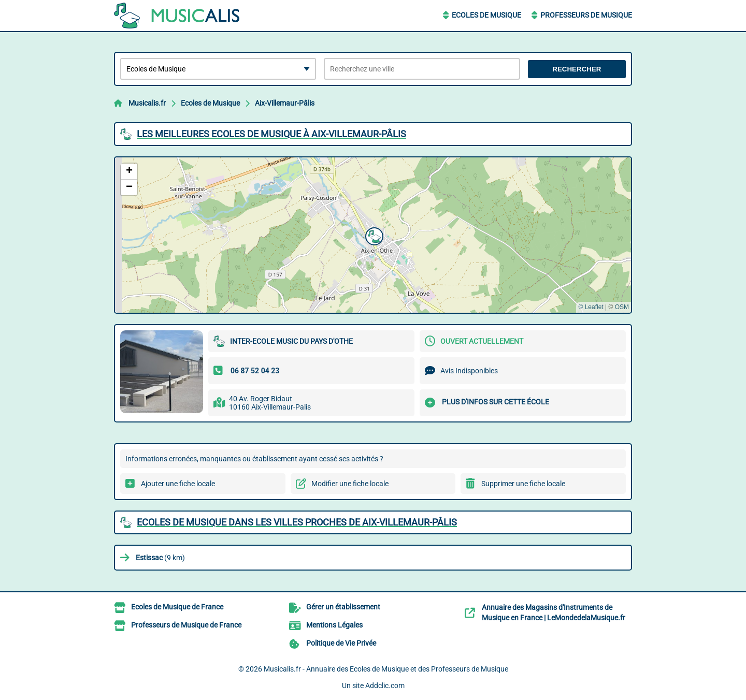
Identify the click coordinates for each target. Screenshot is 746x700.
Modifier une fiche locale (350, 484)
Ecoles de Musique (486, 15)
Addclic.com (385, 686)
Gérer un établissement (343, 607)
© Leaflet (591, 307)
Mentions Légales (334, 625)
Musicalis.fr (147, 103)
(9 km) (160, 558)
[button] (373, 235)
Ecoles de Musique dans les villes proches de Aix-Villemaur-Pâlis (297, 522)
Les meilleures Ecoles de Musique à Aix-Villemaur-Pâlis (271, 134)
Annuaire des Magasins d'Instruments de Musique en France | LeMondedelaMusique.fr (554, 612)
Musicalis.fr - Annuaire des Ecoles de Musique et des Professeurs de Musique (386, 669)
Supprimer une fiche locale (523, 484)
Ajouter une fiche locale (178, 484)
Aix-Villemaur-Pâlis (285, 103)
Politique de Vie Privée (341, 643)
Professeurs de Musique (586, 15)
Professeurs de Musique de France (186, 625)
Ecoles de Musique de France (177, 607)
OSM (622, 307)
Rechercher (577, 69)
